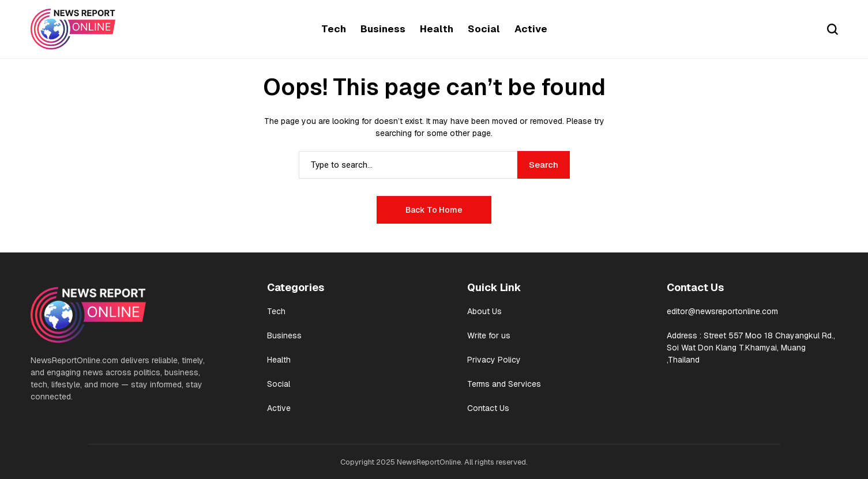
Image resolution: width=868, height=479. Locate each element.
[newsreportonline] (73, 29)
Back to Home (434, 210)
